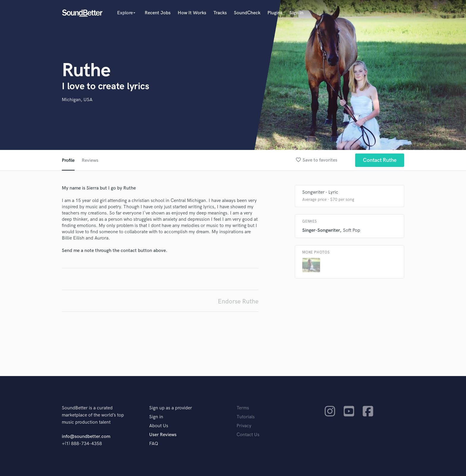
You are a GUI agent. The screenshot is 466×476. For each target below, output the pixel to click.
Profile (68, 161)
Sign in (296, 13)
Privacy (244, 426)
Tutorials (246, 417)
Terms (243, 408)
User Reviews (163, 435)
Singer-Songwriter (321, 230)
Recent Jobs (158, 13)
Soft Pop (352, 230)
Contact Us (248, 435)
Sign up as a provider (171, 408)
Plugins (275, 13)
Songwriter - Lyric (320, 192)
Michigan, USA (77, 100)
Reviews (90, 161)
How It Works (192, 13)
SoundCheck (247, 13)
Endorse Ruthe (238, 302)
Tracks (220, 13)
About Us (159, 426)
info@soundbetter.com (86, 437)
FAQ (154, 444)
